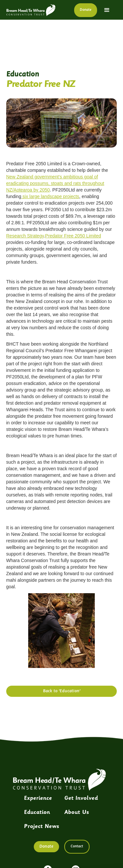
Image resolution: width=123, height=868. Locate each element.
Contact (77, 847)
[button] (107, 10)
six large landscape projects (50, 196)
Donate (86, 10)
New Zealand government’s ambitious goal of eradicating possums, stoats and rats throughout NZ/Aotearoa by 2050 (55, 183)
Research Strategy (25, 236)
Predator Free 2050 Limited (73, 236)
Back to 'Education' (62, 691)
